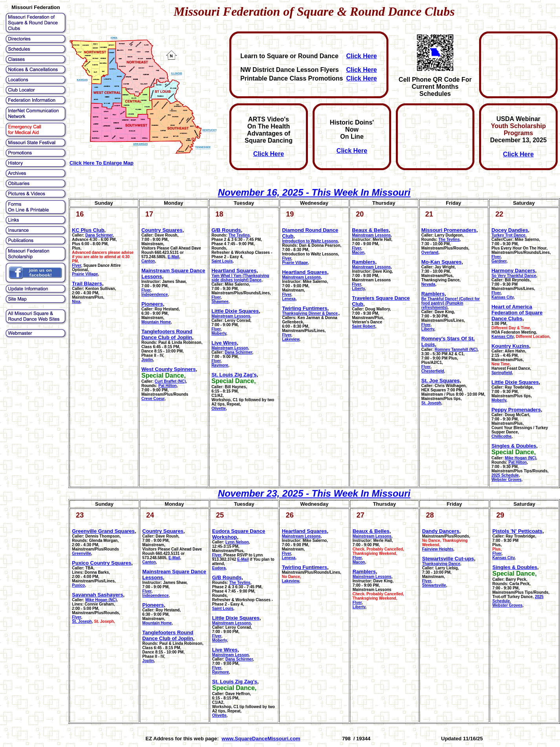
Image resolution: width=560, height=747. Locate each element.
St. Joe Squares (441, 381)
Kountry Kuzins (510, 346)
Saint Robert (363, 326)
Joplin (147, 360)
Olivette (219, 408)
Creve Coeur (153, 399)
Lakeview (291, 339)
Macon (358, 252)
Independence (155, 295)
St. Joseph (431, 403)
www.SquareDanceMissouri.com (261, 739)
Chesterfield (433, 371)
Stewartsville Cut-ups (448, 559)
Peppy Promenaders (516, 410)
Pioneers (152, 304)
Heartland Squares (234, 271)
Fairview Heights (438, 549)
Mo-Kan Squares (442, 262)
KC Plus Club (88, 230)
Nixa (76, 302)
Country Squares (162, 230)
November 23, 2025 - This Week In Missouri (314, 493)
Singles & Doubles (514, 446)
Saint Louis (222, 261)
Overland (430, 252)
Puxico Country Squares (102, 563)
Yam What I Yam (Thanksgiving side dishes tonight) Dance (240, 278)
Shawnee (220, 302)
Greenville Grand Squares (103, 531)
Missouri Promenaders (449, 230)
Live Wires (224, 343)
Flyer (76, 265)
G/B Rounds (226, 230)
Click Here (361, 56)
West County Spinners (168, 369)
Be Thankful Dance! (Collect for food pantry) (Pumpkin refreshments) (451, 303)
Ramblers (363, 262)
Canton (148, 261)
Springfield (501, 373)
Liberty (358, 289)
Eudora (219, 568)
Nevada (428, 284)
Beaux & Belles (370, 230)
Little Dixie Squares (235, 311)
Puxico (78, 585)
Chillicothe (501, 436)
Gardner (499, 261)
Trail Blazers (87, 284)
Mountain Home (156, 322)
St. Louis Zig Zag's (234, 375)
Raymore (220, 365)
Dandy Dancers (441, 531)
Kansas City (502, 297)
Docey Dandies (510, 230)
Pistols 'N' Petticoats (518, 531)
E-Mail (173, 257)
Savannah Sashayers (97, 595)
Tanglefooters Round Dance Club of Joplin (167, 334)
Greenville (81, 553)
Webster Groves (506, 480)
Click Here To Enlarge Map (102, 163)
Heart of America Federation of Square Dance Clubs (517, 313)
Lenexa (289, 299)
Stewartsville (434, 585)
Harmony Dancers (513, 271)
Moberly (219, 333)
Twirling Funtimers (305, 308)
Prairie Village (85, 274)
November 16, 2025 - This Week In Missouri (314, 192)
